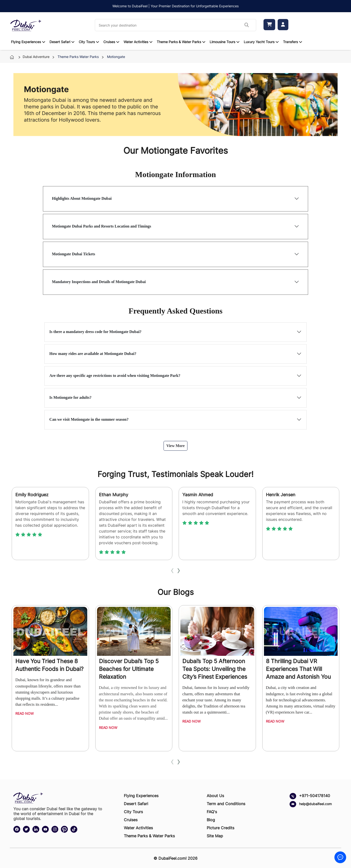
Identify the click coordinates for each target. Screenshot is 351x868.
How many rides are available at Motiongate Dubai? (93, 354)
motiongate (115, 57)
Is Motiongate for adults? (71, 397)
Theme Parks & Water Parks (179, 42)
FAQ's (212, 812)
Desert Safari (60, 42)
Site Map (215, 836)
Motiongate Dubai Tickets (73, 254)
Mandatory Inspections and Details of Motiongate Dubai (99, 282)
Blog (211, 820)
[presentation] (172, 570)
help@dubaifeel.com (315, 804)
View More (175, 446)
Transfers (290, 42)
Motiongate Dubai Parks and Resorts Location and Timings (102, 226)
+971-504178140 (315, 796)
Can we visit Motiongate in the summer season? (89, 419)
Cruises (109, 42)
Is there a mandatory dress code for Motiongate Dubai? (96, 332)
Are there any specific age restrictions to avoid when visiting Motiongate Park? (115, 376)
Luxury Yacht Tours (259, 42)
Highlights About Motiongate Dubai (82, 198)
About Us (215, 796)
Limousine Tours (222, 42)
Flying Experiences (26, 42)
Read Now (24, 713)
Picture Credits (220, 828)
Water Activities (136, 42)
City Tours (87, 42)
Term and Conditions (226, 804)
